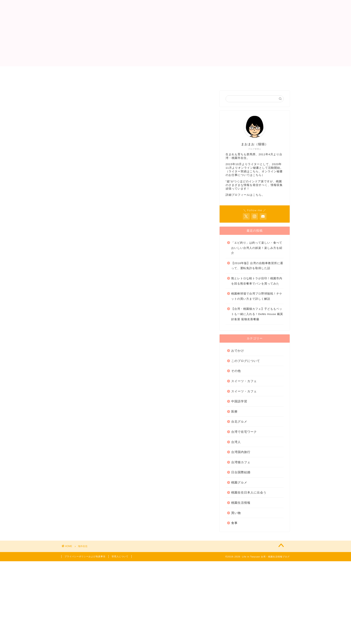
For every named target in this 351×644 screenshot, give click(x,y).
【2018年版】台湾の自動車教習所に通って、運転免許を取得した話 (257, 266)
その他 (236, 371)
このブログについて (246, 361)
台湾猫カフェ (241, 462)
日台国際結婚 (241, 472)
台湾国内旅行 (241, 452)
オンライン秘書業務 (176, 71)
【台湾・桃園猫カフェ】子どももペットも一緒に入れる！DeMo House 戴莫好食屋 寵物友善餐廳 (257, 314)
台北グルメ (239, 421)
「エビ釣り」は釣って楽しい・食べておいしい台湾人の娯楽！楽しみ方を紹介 (257, 248)
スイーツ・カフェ (244, 381)
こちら (254, 171)
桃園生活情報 (241, 503)
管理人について (109, 71)
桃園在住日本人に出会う (249, 492)
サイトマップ (144, 80)
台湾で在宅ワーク (244, 432)
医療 (234, 411)
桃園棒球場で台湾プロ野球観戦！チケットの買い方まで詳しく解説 (257, 296)
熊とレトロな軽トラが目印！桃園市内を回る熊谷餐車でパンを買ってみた (257, 281)
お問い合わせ (212, 71)
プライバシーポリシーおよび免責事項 (95, 80)
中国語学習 (239, 401)
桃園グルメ (239, 482)
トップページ (77, 71)
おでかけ (238, 351)
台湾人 (236, 442)
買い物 (236, 513)
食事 (234, 523)
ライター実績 (141, 71)
